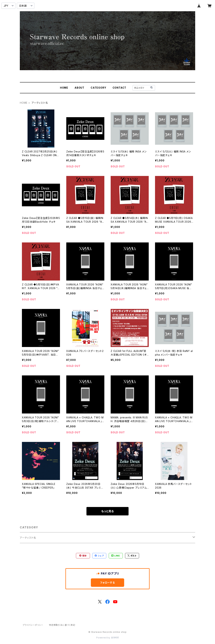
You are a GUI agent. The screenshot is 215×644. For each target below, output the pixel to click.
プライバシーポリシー (33, 625)
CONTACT (120, 88)
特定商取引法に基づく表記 (62, 625)
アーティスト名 (28, 538)
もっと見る (107, 511)
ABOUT (79, 88)
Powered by (107, 638)
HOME (64, 88)
